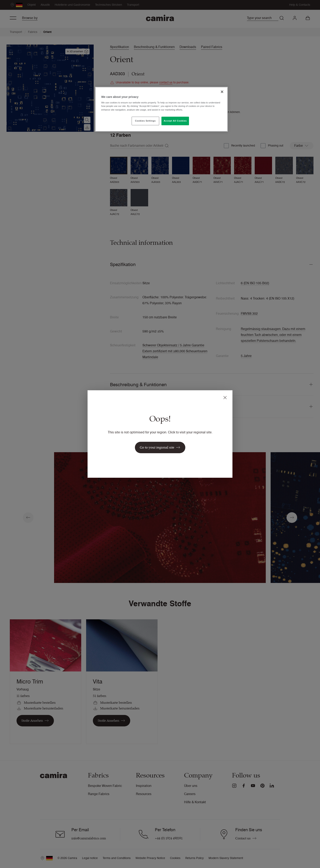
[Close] (222, 92)
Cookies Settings (145, 121)
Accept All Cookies (175, 121)
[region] (161, 109)
